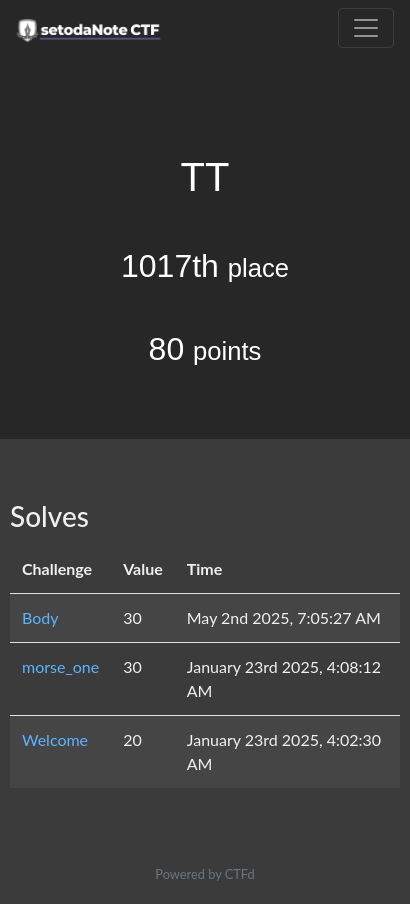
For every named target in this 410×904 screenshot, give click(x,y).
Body (40, 617)
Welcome (55, 739)
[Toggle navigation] (366, 28)
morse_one (60, 666)
